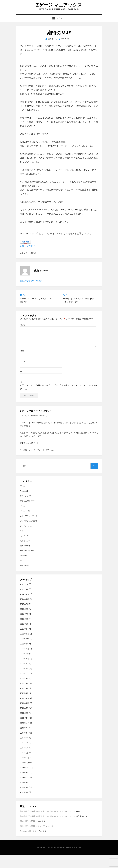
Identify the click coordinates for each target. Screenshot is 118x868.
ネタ (22, 544)
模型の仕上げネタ (27, 564)
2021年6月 (24, 692)
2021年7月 (24, 687)
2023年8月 (24, 618)
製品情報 (24, 569)
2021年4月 (24, 702)
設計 (22, 574)
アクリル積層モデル (28, 515)
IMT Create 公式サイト (29, 456)
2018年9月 (24, 786)
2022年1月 (24, 657)
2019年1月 (24, 766)
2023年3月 (24, 633)
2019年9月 (24, 742)
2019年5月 (24, 761)
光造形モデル (25, 554)
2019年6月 (24, 756)
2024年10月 (25, 613)
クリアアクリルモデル (29, 534)
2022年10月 (25, 652)
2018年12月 (25, 771)
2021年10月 (25, 672)
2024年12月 (25, 608)
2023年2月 (24, 638)
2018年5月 (24, 796)
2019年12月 (25, 737)
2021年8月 (24, 682)
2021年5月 (24, 697)
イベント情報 (25, 525)
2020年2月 (24, 727)
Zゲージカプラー (27, 510)
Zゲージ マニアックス (59, 11)
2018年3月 (24, 806)
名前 (23, 364)
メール (24, 375)
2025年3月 (24, 598)
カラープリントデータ (29, 529)
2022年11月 (25, 647)
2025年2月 (24, 603)
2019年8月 (24, 746)
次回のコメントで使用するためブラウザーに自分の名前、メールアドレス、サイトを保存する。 (59, 400)
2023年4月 (24, 628)
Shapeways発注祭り (28, 845)
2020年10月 (25, 717)
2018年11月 (24, 776)
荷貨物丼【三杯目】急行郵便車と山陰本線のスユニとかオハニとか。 (47, 825)
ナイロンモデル (26, 539)
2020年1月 (24, 732)
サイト (23, 385)
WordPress (77, 861)
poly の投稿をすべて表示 (31, 294)
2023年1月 (24, 642)
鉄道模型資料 (25, 579)
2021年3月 (24, 707)
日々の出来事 (25, 559)
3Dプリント (34, 266)
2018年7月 (24, 791)
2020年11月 (25, 712)
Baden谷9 (24, 505)
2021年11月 (24, 667)
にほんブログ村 (28, 259)
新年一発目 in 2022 (28, 835)
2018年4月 (24, 801)
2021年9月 (24, 677)
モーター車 (24, 549)
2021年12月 (25, 662)
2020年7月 (24, 722)
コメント (24, 338)
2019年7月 (24, 751)
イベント (24, 520)
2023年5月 (24, 623)
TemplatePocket (58, 861)
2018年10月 (25, 781)
